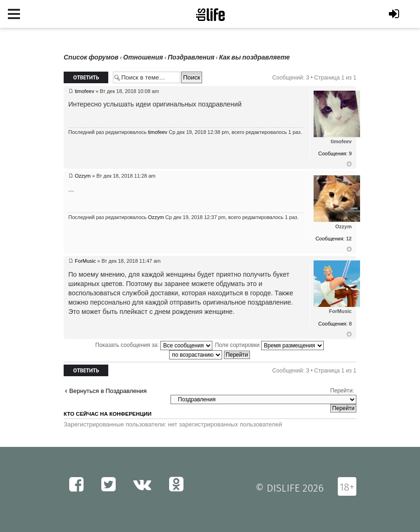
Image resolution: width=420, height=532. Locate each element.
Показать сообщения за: (154, 345)
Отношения (143, 57)
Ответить (86, 77)
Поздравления (191, 57)
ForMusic (85, 261)
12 (349, 239)
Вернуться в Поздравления (108, 391)
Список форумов (91, 57)
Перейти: (342, 391)
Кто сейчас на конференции (108, 414)
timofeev (85, 91)
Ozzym (83, 176)
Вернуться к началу (349, 164)
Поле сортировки (269, 345)
